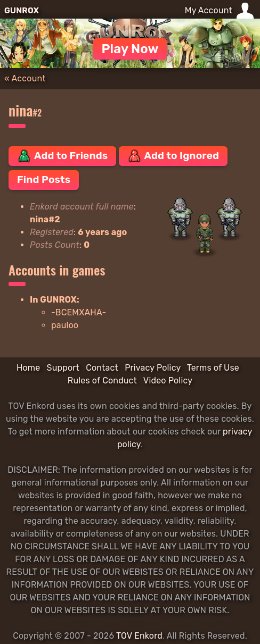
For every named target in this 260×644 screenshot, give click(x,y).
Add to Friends (62, 156)
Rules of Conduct (102, 380)
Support (63, 368)
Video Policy (168, 380)
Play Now (130, 49)
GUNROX (22, 11)
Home (28, 368)
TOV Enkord (139, 636)
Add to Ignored (173, 156)
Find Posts (44, 179)
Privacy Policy (153, 368)
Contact (102, 368)
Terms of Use (213, 368)
